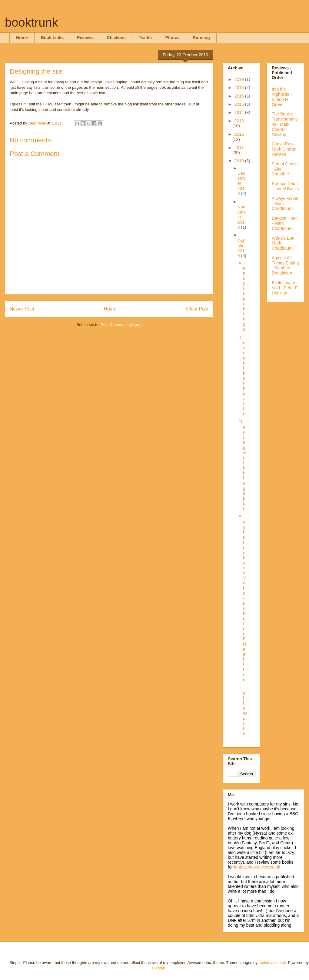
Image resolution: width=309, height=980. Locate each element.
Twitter (146, 38)
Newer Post (22, 309)
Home (22, 38)
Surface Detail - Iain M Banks (285, 186)
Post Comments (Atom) (121, 325)
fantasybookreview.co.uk (257, 867)
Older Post (197, 309)
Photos (173, 38)
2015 (240, 104)
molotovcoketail (272, 963)
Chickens (116, 38)
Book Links (52, 38)
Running (201, 38)
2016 (240, 96)
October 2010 (242, 248)
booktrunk (32, 22)
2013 (239, 121)
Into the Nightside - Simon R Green (282, 97)
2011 (239, 148)
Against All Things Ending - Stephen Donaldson (285, 265)
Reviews (85, 38)
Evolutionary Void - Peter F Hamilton (285, 288)
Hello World (243, 711)
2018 (240, 88)
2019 (240, 79)
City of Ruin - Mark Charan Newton (284, 149)
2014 (240, 112)
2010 (240, 161)
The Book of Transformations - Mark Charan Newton (285, 124)
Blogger (158, 968)
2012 (239, 134)
